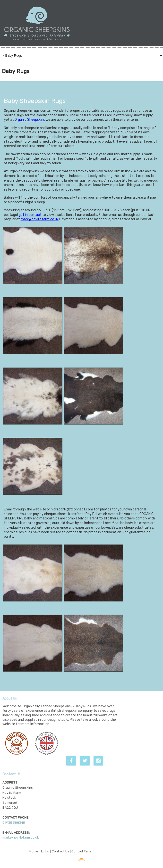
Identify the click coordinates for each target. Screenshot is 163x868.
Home (34, 851)
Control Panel (82, 851)
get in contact (30, 215)
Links (45, 851)
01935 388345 (14, 822)
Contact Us (60, 851)
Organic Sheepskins (30, 120)
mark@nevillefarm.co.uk (40, 219)
